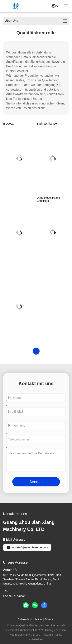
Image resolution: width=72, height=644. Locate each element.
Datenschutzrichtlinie (30, 619)
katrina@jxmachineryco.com (27, 547)
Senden (36, 482)
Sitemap (49, 619)
